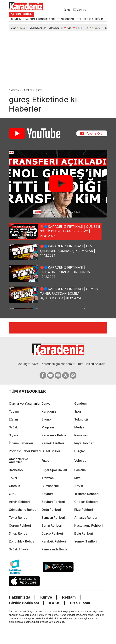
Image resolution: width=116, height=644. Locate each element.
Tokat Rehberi (19, 518)
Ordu (13, 494)
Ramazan (81, 435)
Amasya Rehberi (86, 518)
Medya (79, 427)
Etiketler (27, 90)
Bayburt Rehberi (53, 502)
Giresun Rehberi (86, 502)
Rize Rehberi (84, 510)
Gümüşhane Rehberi (24, 510)
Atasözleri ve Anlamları (19, 461)
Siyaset (14, 435)
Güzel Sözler (51, 451)
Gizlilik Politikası (24, 603)
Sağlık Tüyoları (20, 549)
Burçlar (80, 451)
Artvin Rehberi (19, 502)
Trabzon (48, 478)
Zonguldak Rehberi (23, 541)
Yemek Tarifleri (53, 443)
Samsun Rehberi (53, 518)
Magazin (48, 427)
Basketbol (16, 470)
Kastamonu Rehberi (88, 525)
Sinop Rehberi (19, 533)
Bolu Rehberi (84, 533)
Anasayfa (14, 90)
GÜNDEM (16, 19)
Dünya (46, 403)
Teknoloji (81, 419)
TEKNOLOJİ (84, 19)
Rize (77, 478)
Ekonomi (48, 419)
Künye (46, 597)
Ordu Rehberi (51, 510)
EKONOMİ (42, 19)
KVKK (54, 603)
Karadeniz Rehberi (55, 435)
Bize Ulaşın (80, 603)
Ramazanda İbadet (55, 549)
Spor (78, 411)
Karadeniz (49, 411)
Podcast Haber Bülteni (25, 451)
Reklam (69, 597)
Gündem (80, 403)
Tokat (13, 478)
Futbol (46, 461)
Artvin (79, 486)
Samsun (80, 470)
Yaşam (14, 411)
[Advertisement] (57, 60)
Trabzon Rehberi (86, 494)
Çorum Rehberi (20, 525)
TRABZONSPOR (66, 19)
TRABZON (29, 19)
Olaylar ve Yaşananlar (25, 403)
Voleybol (81, 461)
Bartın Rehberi (52, 525)
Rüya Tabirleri (84, 443)
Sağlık (13, 427)
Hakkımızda (19, 597)
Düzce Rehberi (52, 533)
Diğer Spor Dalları (54, 470)
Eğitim (13, 419)
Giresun (14, 486)
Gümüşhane (50, 486)
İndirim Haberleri (21, 443)
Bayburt (47, 494)
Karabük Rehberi (54, 541)
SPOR (52, 19)
